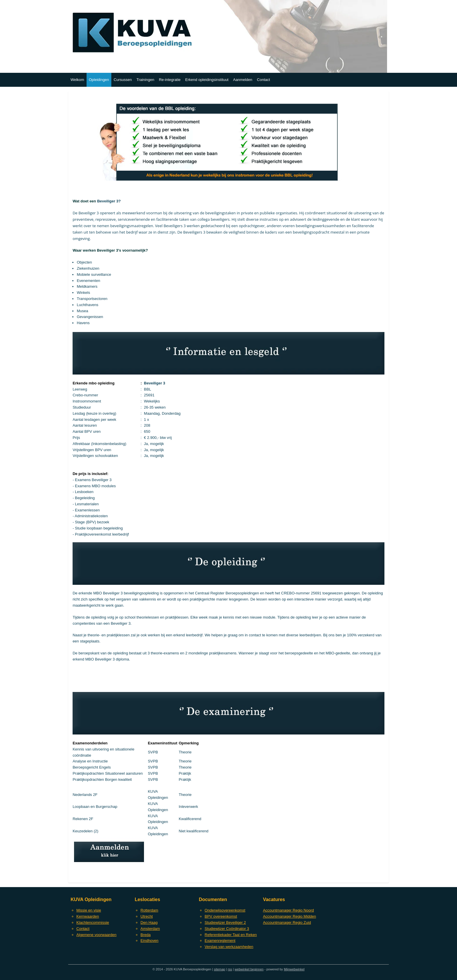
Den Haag (149, 922)
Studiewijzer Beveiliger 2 (225, 922)
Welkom (77, 80)
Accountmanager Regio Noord (288, 910)
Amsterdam (150, 929)
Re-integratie (170, 80)
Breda (146, 935)
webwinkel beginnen (249, 969)
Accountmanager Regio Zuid (287, 922)
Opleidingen (99, 80)
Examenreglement (220, 941)
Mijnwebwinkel (294, 969)
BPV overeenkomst (221, 916)
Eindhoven (149, 941)
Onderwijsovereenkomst (225, 910)
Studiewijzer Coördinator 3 (227, 929)
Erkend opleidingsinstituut (207, 80)
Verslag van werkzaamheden (229, 947)
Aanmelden (243, 80)
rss (230, 969)
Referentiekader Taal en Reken (231, 935)
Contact (264, 80)
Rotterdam (149, 910)
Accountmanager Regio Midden (289, 916)
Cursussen (123, 80)
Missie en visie (89, 910)
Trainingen (145, 80)
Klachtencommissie (93, 922)
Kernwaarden (88, 916)
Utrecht (147, 916)
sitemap (220, 969)
